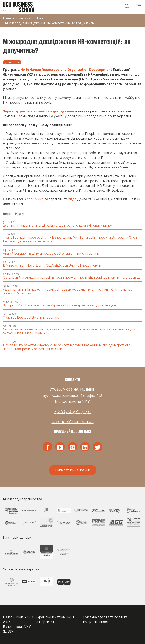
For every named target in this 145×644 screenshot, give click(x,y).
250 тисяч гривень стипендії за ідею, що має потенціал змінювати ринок (58, 226)
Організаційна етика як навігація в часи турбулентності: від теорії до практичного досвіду (72, 277)
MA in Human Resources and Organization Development (66, 70)
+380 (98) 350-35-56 (72, 412)
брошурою (35, 199)
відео (72, 199)
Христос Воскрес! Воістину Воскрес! (32, 317)
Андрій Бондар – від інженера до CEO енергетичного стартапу (51, 254)
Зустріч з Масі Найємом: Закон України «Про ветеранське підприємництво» (61, 305)
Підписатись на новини (73, 470)
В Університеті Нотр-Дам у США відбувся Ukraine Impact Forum (52, 265)
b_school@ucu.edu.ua (73, 422)
